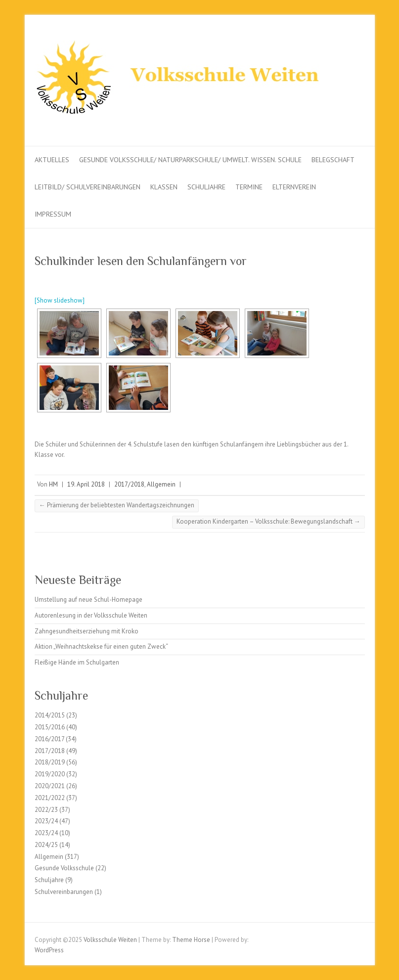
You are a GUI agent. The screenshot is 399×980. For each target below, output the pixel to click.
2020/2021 (50, 786)
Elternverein (294, 187)
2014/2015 (50, 715)
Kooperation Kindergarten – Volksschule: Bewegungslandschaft (268, 521)
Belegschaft (333, 160)
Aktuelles (52, 160)
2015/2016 (50, 727)
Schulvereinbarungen (64, 892)
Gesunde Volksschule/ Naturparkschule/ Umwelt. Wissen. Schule (190, 160)
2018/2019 (50, 762)
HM (53, 484)
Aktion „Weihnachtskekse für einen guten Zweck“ (101, 646)
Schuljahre (206, 187)
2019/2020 (50, 774)
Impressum (53, 214)
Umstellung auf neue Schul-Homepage (89, 600)
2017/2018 (129, 484)
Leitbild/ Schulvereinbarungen (88, 187)
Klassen (164, 187)
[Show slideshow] (60, 300)
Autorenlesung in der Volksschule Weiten (91, 615)
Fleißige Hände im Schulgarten (77, 662)
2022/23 (46, 810)
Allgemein (161, 484)
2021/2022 (50, 798)
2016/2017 (49, 739)
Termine (249, 187)
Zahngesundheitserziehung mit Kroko (87, 631)
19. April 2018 (86, 484)
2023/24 (46, 821)
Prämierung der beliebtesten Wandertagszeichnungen (117, 505)
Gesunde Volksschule (64, 868)
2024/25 (46, 845)
